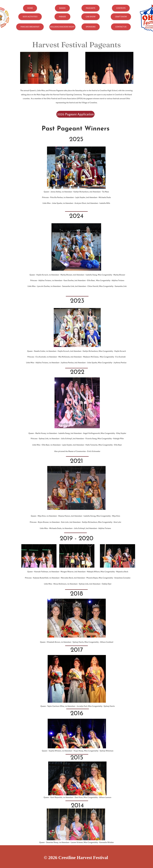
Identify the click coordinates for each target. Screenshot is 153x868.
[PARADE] (62, 17)
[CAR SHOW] (91, 17)
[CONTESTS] (121, 8)
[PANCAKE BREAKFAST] (30, 27)
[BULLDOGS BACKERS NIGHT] (62, 27)
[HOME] (30, 8)
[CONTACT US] (121, 27)
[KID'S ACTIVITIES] (30, 17)
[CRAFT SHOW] (121, 17)
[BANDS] (62, 8)
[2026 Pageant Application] (75, 114)
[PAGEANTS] (91, 8)
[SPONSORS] (91, 27)
